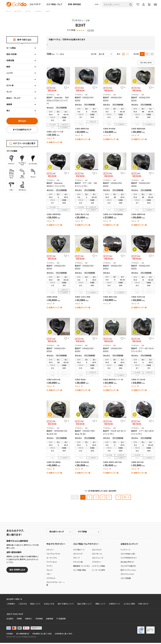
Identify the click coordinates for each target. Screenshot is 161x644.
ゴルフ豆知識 (126, 579)
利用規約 (10, 635)
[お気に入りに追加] (66, 89)
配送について (35, 605)
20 (142, 55)
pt (49, 140)
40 (147, 55)
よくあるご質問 (129, 605)
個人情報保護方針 (23, 635)
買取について (100, 605)
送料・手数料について (66, 605)
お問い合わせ (143, 605)
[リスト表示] (128, 55)
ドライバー (50, 551)
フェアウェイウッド (53, 555)
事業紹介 (29, 620)
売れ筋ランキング (57, 533)
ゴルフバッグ (78, 555)
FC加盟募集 (61, 620)
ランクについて (146, 64)
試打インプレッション (128, 571)
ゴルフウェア (97, 551)
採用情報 (39, 620)
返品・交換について (85, 605)
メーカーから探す (99, 571)
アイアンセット (52, 563)
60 (152, 55)
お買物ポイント (115, 605)
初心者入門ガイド (127, 563)
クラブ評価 (82, 533)
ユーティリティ (52, 559)
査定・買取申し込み (17, 571)
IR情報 (19, 620)
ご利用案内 (11, 605)
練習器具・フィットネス (81, 567)
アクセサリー (97, 563)
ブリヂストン (54, 45)
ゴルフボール (97, 555)
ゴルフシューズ (98, 559)
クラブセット (51, 579)
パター (49, 575)
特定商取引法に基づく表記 (42, 635)
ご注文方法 (23, 605)
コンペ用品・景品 (79, 571)
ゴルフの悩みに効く (128, 555)
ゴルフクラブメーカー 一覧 (56, 585)
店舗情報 (50, 620)
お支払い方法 (49, 605)
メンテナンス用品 (98, 567)
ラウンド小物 (78, 563)
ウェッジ (50, 571)
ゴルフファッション (127, 575)
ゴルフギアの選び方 (128, 567)
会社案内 (10, 620)
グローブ (76, 559)
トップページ (125, 551)
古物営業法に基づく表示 (64, 635)
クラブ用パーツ (79, 551)
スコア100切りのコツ (129, 559)
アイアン (49, 567)
